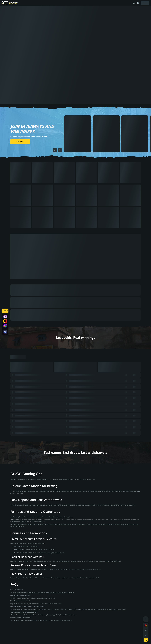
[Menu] (5, 311)
